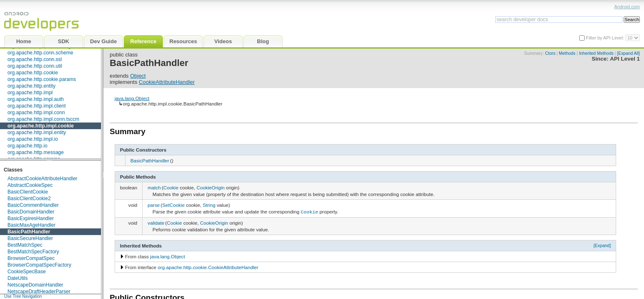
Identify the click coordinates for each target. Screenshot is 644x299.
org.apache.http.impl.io (33, 139)
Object (138, 76)
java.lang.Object (132, 98)
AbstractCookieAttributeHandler (42, 179)
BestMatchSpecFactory (33, 252)
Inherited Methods (596, 53)
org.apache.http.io (27, 146)
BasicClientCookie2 (29, 199)
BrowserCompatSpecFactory (39, 265)
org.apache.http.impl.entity (37, 132)
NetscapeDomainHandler (35, 285)
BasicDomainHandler (31, 212)
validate (156, 222)
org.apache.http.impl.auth (36, 99)
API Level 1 (625, 59)
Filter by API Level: (606, 38)
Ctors (550, 53)
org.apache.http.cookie (33, 73)
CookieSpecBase (27, 272)
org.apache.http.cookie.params (42, 79)
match (154, 187)
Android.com (627, 7)
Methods (567, 53)
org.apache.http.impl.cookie (41, 126)
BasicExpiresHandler (31, 218)
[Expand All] (628, 53)
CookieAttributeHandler (167, 82)
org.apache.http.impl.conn (36, 113)
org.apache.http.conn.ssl (35, 59)
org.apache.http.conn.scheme (40, 53)
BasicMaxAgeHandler (31, 225)
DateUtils (18, 278)
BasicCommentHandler (33, 205)
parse (154, 205)
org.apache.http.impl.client (37, 106)
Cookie (171, 187)
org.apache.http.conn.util (35, 66)
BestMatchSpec (25, 245)
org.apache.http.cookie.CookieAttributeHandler (208, 266)
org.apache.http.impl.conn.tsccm (43, 119)
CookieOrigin (211, 187)
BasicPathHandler (29, 232)
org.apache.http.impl (30, 93)
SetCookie (173, 205)
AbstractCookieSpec (30, 185)
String (209, 205)
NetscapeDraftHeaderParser (39, 292)
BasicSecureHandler (30, 238)
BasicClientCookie (28, 192)
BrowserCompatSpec (31, 258)
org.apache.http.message (36, 152)
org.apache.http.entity (31, 86)
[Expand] (602, 245)
